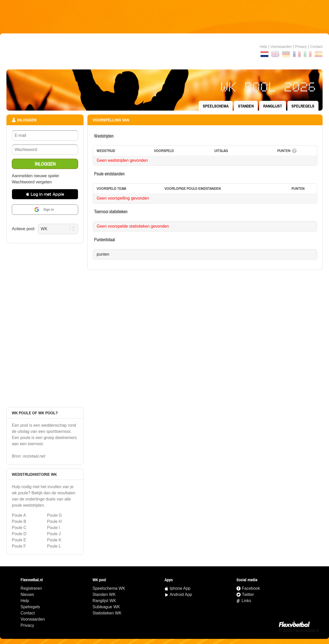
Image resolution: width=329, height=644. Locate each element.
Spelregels (303, 106)
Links (246, 601)
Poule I (53, 528)
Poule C (19, 528)
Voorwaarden (281, 47)
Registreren (31, 588)
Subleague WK (106, 607)
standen (246, 106)
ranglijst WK (104, 601)
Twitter (248, 594)
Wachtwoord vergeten (32, 182)
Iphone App (180, 588)
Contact (28, 613)
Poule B (19, 521)
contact (316, 47)
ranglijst (273, 106)
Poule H (54, 521)
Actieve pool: (24, 229)
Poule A (19, 515)
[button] (45, 194)
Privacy (301, 47)
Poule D (19, 534)
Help (263, 47)
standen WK (104, 594)
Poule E (19, 540)
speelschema (216, 106)
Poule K (54, 540)
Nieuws (27, 594)
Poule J (54, 534)
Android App (181, 594)
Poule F (19, 546)
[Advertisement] (164, 17)
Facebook (251, 588)
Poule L (54, 546)
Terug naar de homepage (164, 51)
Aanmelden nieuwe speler (35, 176)
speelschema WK (109, 588)
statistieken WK (107, 613)
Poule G (54, 515)
